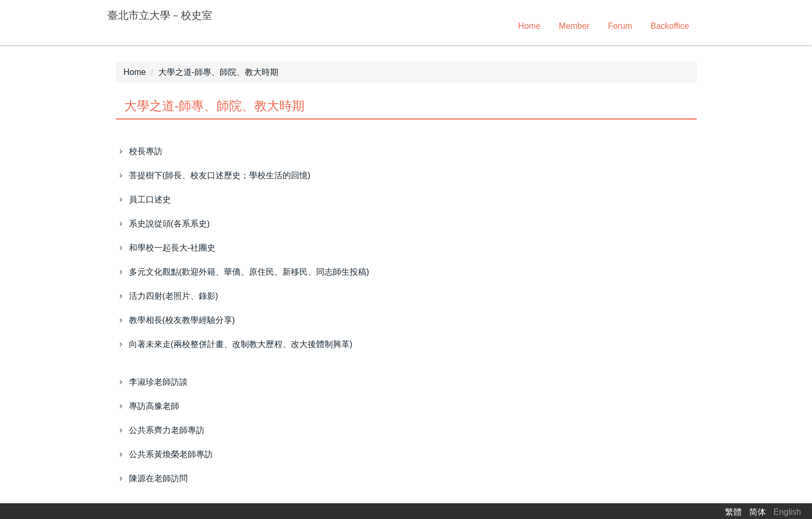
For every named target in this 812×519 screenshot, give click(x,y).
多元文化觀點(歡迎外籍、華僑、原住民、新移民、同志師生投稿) (249, 272)
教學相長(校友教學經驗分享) (182, 320)
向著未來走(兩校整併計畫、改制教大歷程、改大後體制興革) (241, 344)
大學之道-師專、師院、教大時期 (218, 72)
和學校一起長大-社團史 (172, 248)
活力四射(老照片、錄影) (174, 296)
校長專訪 (146, 151)
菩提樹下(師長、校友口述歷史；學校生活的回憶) (220, 175)
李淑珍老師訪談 (158, 382)
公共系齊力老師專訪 (167, 430)
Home (529, 26)
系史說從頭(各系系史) (170, 224)
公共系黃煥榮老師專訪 (171, 454)
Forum (620, 26)
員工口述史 (150, 199)
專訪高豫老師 (154, 406)
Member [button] (574, 26)
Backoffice (670, 26)
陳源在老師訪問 (158, 478)
